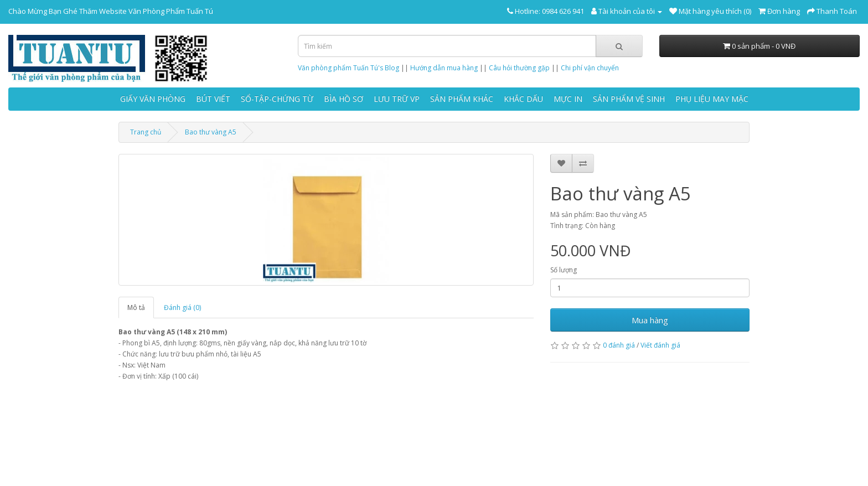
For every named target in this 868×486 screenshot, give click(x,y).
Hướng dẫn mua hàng (444, 68)
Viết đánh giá (660, 345)
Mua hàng (650, 320)
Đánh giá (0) (182, 307)
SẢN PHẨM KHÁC (462, 99)
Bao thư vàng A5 (211, 132)
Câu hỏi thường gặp (519, 68)
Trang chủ (146, 132)
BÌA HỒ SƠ (343, 99)
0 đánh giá (619, 345)
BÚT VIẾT (213, 99)
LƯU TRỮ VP (397, 99)
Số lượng (564, 270)
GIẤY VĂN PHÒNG (153, 99)
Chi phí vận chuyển (590, 68)
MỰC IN (568, 99)
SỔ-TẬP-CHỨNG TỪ (277, 99)
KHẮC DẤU (523, 99)
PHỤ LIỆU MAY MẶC (712, 99)
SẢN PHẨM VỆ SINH (629, 99)
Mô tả (136, 307)
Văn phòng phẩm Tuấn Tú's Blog (348, 68)
